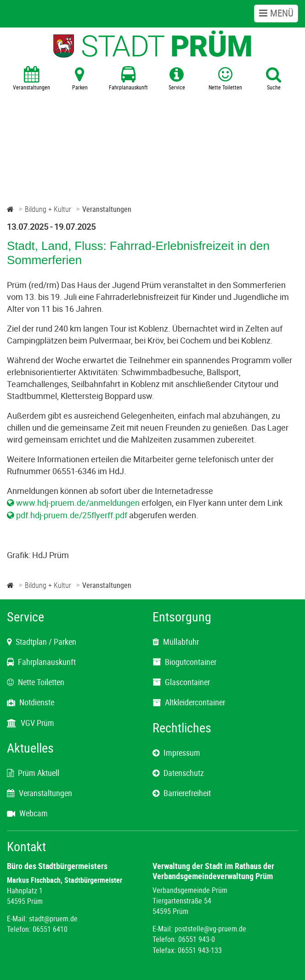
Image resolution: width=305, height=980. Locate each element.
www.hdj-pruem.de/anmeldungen (78, 503)
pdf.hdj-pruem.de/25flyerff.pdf (72, 515)
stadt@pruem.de (53, 919)
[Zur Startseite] (10, 209)
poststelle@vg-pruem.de (210, 929)
